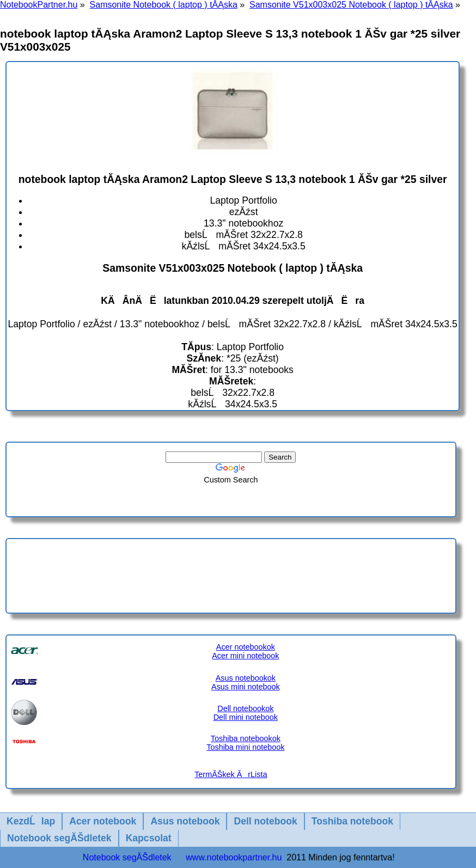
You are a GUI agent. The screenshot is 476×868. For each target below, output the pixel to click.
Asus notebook (185, 821)
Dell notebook (265, 821)
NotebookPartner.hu (39, 5)
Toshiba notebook (352, 821)
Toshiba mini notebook (245, 747)
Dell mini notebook (246, 717)
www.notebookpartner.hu (234, 857)
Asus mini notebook (246, 687)
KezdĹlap (31, 821)
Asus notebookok (246, 678)
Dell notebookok (245, 708)
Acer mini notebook (245, 656)
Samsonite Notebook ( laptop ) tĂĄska (164, 5)
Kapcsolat (149, 838)
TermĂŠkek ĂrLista (231, 774)
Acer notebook (103, 821)
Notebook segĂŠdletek (59, 838)
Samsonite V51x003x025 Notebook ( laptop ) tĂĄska (351, 5)
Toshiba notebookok (246, 738)
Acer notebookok (246, 647)
